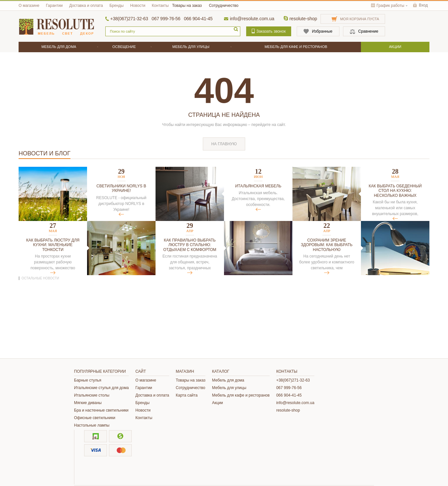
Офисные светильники (95, 418)
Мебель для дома (228, 380)
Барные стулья (88, 380)
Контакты (160, 6)
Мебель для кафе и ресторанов (241, 395)
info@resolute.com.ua (252, 19)
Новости (138, 6)
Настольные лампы (92, 425)
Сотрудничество (224, 6)
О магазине (29, 6)
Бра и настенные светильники (101, 410)
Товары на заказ (187, 6)
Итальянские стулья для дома (101, 388)
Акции (217, 403)
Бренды (117, 6)
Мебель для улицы (229, 388)
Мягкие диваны (88, 403)
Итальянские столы (92, 395)
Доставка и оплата (86, 6)
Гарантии (54, 6)
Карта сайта (187, 395)
